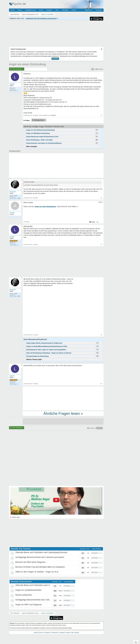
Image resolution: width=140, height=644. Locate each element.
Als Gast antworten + (17, 69)
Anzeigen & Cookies (65, 633)
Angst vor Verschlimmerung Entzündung (40, 130)
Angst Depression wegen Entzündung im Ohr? (42, 137)
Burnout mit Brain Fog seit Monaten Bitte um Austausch (40, 567)
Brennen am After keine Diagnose (30, 562)
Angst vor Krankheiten (47, 613)
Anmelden (99, 10)
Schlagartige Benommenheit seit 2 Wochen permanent (40, 557)
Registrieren (89, 10)
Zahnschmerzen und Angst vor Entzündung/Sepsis (44, 143)
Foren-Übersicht (15, 613)
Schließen (55, 59)
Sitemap (77, 633)
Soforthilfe (65, 10)
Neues (20, 10)
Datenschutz (55, 633)
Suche (41, 10)
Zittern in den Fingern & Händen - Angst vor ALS (37, 572)
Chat (57, 10)
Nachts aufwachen (24, 595)
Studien (74, 10)
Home (13, 10)
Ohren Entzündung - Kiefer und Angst (39, 140)
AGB (72, 633)
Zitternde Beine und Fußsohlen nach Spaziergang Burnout (41, 552)
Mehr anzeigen (32, 146)
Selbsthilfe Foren (30, 10)
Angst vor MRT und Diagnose (28, 605)
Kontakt (36, 633)
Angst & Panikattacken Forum (30, 613)
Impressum (48, 633)
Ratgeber (49, 10)
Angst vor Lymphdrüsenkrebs (28, 590)
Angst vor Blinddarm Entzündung (38, 133)
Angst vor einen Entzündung (27, 64)
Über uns (41, 633)
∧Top (136, 642)
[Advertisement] (63, 398)
